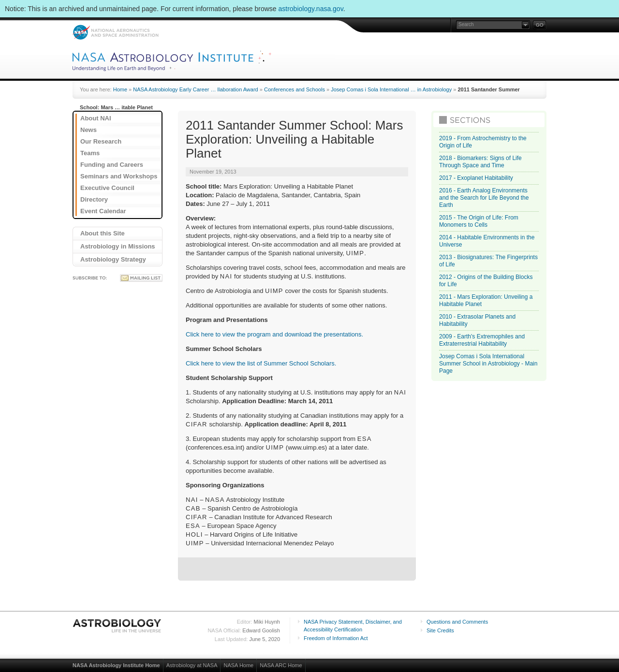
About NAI (96, 118)
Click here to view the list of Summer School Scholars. (261, 363)
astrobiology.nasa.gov (311, 9)
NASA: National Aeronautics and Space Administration (115, 32)
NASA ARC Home (281, 665)
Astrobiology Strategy (113, 259)
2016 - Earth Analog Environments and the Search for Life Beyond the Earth (484, 198)
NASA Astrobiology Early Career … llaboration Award (195, 89)
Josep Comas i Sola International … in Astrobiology (391, 89)
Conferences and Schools (295, 89)
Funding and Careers (112, 165)
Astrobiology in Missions (118, 246)
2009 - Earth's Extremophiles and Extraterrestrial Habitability (482, 340)
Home (120, 89)
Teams (90, 153)
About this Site (103, 233)
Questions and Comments (457, 622)
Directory (94, 199)
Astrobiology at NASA (192, 665)
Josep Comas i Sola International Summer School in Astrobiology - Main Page (488, 364)
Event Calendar (103, 211)
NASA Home (238, 665)
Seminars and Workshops (119, 176)
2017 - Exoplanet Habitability (476, 178)
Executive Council (107, 188)
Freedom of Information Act (336, 638)
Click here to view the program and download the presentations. (274, 334)
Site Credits (440, 630)
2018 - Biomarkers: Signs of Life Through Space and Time (480, 162)
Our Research (101, 141)
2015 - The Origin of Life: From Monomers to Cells (479, 221)
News (88, 130)
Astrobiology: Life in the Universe (118, 626)
